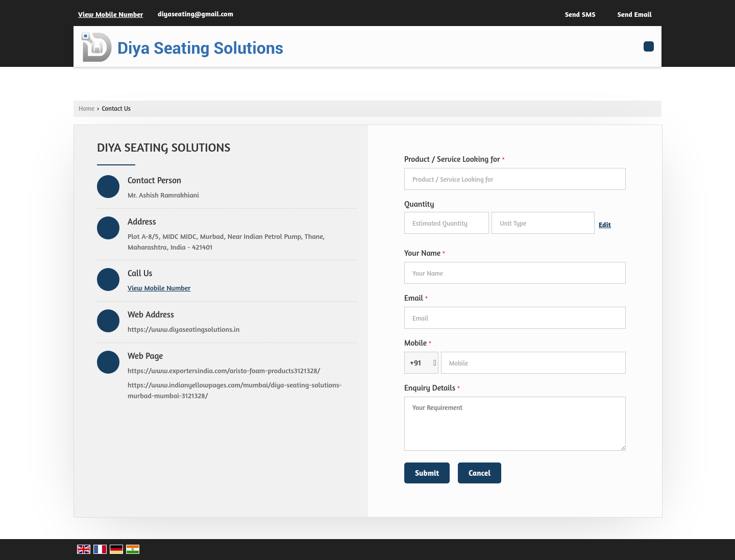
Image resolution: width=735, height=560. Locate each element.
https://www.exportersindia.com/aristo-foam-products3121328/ (224, 370)
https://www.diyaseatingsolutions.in (183, 329)
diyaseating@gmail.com (195, 14)
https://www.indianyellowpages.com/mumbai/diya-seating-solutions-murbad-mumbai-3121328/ (235, 390)
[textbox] (543, 223)
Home (87, 108)
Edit (605, 224)
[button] (111, 14)
